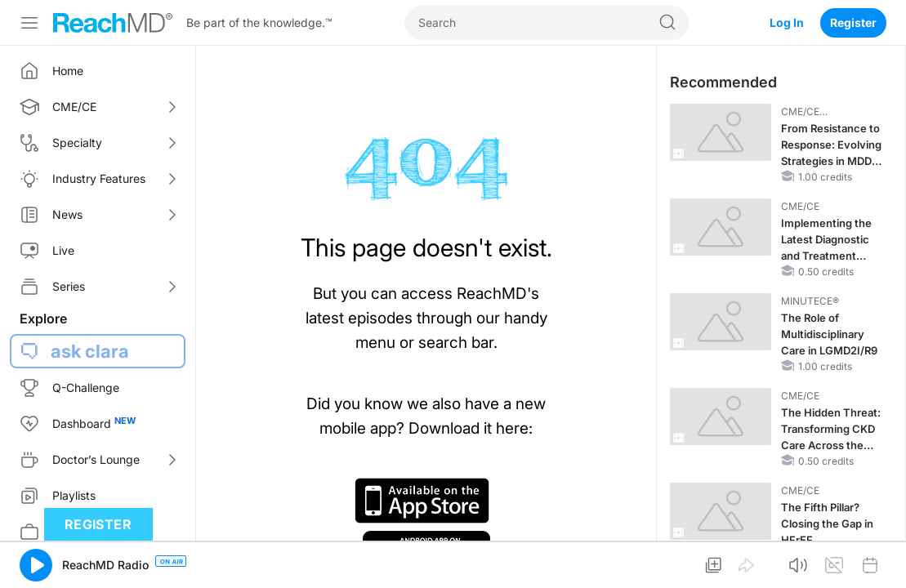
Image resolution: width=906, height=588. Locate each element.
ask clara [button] (90, 351)
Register (853, 22)
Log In (787, 22)
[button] (36, 565)
